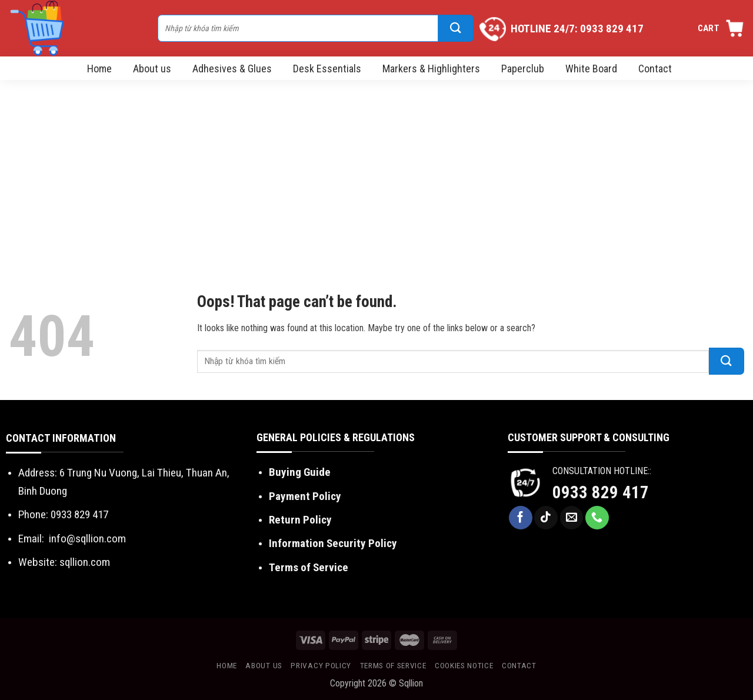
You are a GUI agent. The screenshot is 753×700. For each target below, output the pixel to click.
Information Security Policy (333, 543)
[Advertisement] (376, 168)
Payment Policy (305, 496)
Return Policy (300, 520)
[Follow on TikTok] (546, 518)
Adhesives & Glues (232, 69)
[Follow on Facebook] (521, 518)
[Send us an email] (572, 518)
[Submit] (456, 28)
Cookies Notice (464, 665)
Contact (655, 69)
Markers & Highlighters (431, 69)
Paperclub (523, 69)
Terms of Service (309, 567)
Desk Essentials (327, 69)
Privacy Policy (321, 665)
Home (99, 69)
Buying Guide (300, 472)
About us (152, 69)
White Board (591, 69)
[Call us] (597, 518)
